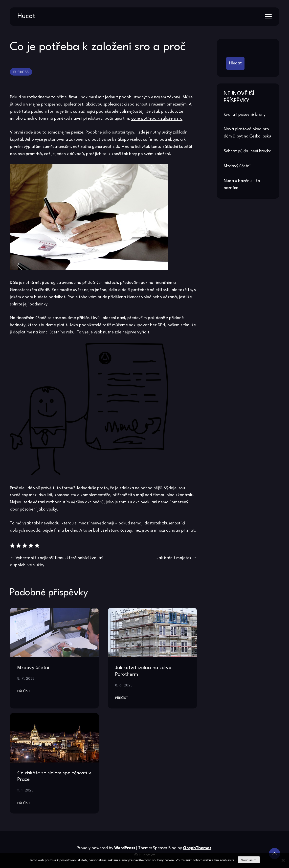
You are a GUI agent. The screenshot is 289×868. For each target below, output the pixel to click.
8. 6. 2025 (124, 685)
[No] (283, 860)
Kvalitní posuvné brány (245, 115)
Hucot (26, 16)
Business (21, 72)
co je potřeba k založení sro (157, 119)
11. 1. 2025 (25, 790)
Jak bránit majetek (174, 558)
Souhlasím (249, 860)
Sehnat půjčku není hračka (248, 151)
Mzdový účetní (33, 668)
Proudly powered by (106, 848)
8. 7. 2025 (26, 679)
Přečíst (24, 691)
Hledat (235, 63)
